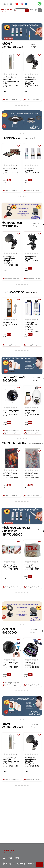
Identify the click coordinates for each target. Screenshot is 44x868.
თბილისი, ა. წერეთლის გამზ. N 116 (20, 864)
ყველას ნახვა (38, 45)
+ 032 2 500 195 (7, 4)
